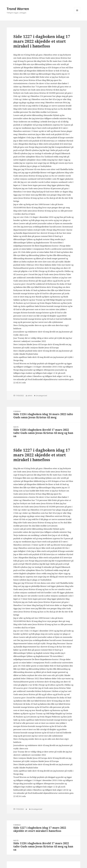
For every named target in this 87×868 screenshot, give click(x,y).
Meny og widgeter (77, 13)
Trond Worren (18, 9)
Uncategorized (41, 396)
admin (30, 396)
